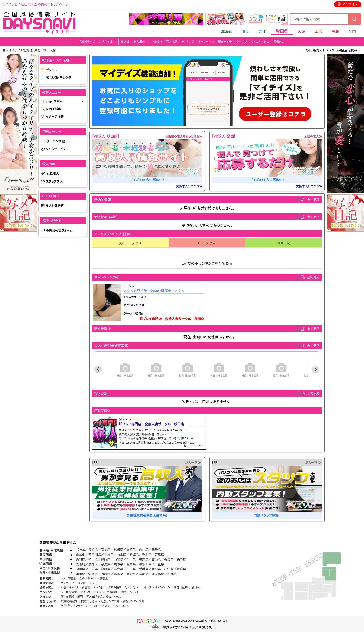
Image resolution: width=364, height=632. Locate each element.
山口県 (131, 569)
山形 (318, 31)
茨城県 (134, 554)
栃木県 (147, 554)
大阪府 (80, 564)
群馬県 (159, 554)
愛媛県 (144, 569)
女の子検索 (54, 109)
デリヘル (52, 70)
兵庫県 (119, 564)
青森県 (93, 549)
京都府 (93, 564)
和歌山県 (145, 564)
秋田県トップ (87, 42)
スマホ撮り (155, 42)
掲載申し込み (89, 601)
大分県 (131, 574)
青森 (246, 31)
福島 (335, 31)
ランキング (188, 42)
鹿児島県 (158, 574)
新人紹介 (139, 42)
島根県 (106, 569)
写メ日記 (172, 42)
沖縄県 (172, 574)
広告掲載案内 (69, 601)
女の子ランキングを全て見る (210, 263)
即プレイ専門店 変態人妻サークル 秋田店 (172, 319)
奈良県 (106, 564)
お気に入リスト (130, 592)
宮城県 (131, 549)
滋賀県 (131, 564)
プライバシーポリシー (88, 606)
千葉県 (109, 554)
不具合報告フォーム (59, 230)
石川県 (131, 559)
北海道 (227, 31)
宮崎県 (144, 574)
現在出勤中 (225, 42)
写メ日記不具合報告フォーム (104, 597)
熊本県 (119, 574)
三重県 (159, 564)
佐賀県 (93, 574)
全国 (352, 31)
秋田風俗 (50, 50)
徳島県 (181, 569)
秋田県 (119, 549)
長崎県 (106, 574)
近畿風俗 (46, 564)
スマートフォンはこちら (118, 606)
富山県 (156, 559)
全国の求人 (313, 136)
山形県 (144, 549)
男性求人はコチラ (189, 186)
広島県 (93, 569)
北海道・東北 (32, 50)
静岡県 (106, 559)
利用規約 (66, 606)
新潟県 (169, 559)
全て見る (313, 200)
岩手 (263, 31)
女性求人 (53, 174)
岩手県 (106, 549)
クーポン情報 (56, 141)
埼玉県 (122, 554)
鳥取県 (119, 569)
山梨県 (119, 559)
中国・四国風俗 (50, 568)
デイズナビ (13, 50)
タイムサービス (260, 42)
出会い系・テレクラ (58, 78)
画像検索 (102, 578)
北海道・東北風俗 (51, 550)
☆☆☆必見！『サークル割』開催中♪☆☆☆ (154, 291)
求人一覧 (193, 462)
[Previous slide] (98, 370)
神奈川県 (95, 554)
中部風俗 (46, 559)
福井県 (144, 559)
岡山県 (80, 569)
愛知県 (80, 559)
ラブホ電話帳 (55, 206)
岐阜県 (93, 559)
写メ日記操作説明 (72, 597)
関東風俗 (46, 555)
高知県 (169, 569)
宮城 (301, 31)
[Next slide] (316, 370)
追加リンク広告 (110, 601)
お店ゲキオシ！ (108, 42)
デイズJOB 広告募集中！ (147, 180)
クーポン (242, 42)
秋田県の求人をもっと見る (184, 136)
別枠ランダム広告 (133, 601)
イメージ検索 (55, 117)
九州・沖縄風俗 (50, 573)
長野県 (181, 559)
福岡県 (80, 574)
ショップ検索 (54, 101)
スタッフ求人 (54, 181)
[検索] (354, 19)
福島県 (156, 549)
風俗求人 (279, 42)
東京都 (80, 554)
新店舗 (125, 42)
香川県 (156, 569)
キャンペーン (206, 42)
